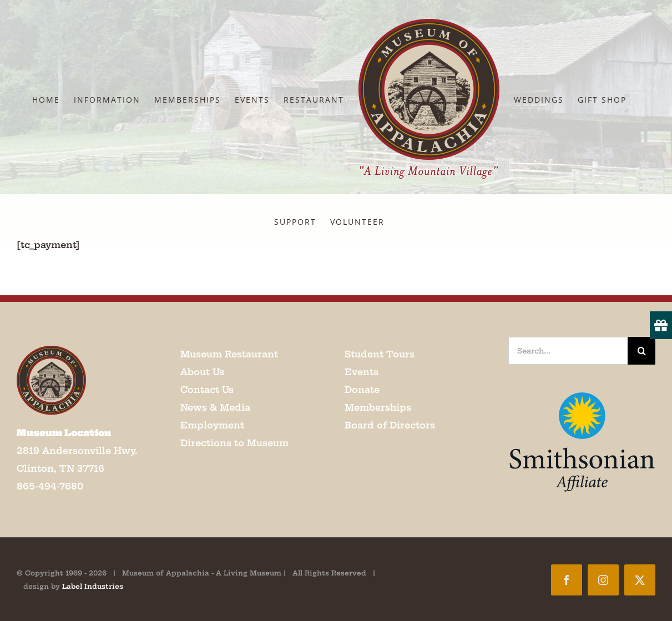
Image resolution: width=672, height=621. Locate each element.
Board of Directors (390, 425)
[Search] (641, 351)
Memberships (378, 407)
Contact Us (207, 390)
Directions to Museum (234, 443)
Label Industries (93, 586)
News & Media (215, 407)
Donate (362, 390)
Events (362, 372)
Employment (212, 425)
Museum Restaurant (229, 354)
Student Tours (380, 354)
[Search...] (568, 351)
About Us (202, 372)
